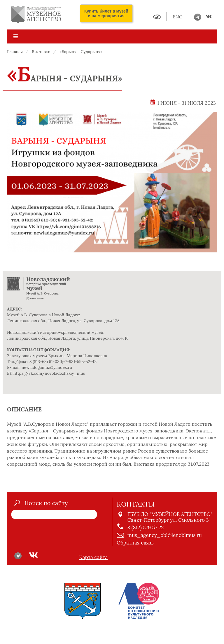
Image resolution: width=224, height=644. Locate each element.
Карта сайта (93, 557)
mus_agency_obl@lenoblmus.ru (165, 535)
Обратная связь (135, 543)
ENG (178, 17)
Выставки (41, 52)
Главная (15, 52)
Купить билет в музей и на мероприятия (106, 13)
